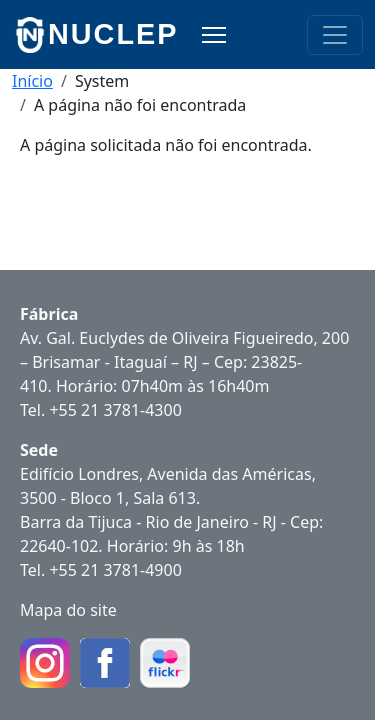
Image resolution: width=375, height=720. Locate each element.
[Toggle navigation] (335, 35)
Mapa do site (68, 610)
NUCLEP (113, 34)
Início (32, 81)
